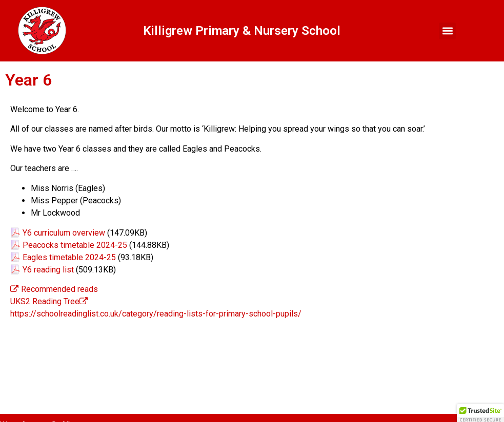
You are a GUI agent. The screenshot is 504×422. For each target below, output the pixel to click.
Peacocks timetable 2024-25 (75, 245)
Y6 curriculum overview (64, 233)
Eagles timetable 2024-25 (69, 257)
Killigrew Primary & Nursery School (242, 31)
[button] (447, 31)
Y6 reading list (48, 270)
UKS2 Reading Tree (45, 301)
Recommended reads (54, 289)
